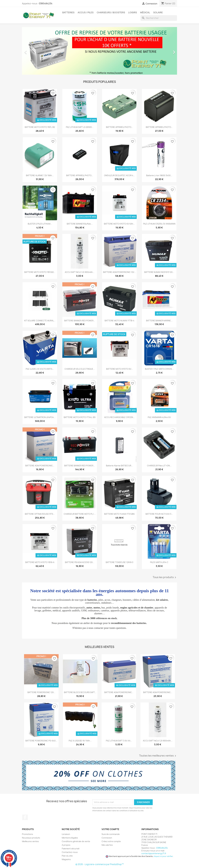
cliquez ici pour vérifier (163, 856)
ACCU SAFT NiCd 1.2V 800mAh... (80, 272)
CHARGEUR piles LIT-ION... (159, 466)
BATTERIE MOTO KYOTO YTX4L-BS (80, 417)
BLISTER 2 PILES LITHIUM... (40, 224)
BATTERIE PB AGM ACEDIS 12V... (80, 562)
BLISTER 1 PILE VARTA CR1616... (159, 369)
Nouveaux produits (31, 838)
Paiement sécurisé (71, 849)
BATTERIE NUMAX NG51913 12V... (159, 272)
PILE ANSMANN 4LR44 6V (159, 417)
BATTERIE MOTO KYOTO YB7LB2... (40, 272)
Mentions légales (70, 838)
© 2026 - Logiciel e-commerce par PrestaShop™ (100, 864)
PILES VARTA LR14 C (159, 562)
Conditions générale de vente (76, 841)
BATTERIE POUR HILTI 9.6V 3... (159, 514)
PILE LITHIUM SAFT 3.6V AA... (119, 741)
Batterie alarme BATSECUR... (119, 466)
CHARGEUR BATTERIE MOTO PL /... (80, 514)
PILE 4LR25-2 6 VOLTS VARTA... (40, 369)
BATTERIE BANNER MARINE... (159, 321)
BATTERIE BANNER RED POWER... (80, 466)
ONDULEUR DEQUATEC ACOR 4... (119, 175)
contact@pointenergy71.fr (154, 853)
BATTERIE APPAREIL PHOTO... (119, 127)
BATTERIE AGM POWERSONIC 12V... (119, 272)
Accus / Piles (86, 12)
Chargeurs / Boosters (111, 12)
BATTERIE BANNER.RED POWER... (80, 321)
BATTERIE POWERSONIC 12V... (41, 692)
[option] (99, 51)
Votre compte (110, 829)
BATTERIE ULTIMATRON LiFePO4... (40, 417)
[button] (34, 51)
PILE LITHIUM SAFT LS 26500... (80, 127)
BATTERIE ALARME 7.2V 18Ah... (40, 175)
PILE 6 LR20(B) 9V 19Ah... (80, 741)
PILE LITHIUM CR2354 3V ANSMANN (159, 224)
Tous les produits (165, 577)
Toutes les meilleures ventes (158, 756)
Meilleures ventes (30, 841)
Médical (145, 12)
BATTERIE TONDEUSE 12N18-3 (119, 562)
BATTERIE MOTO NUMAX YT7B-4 (119, 321)
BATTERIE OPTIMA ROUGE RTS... (40, 514)
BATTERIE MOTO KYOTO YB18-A (40, 562)
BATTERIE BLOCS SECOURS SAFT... (80, 692)
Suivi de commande (111, 834)
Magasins (66, 859)
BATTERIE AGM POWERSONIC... (40, 466)
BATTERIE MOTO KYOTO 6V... (119, 369)
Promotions (28, 834)
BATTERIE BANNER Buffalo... (80, 224)
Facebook (25, 817)
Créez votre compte (111, 841)
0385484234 (46, 3)
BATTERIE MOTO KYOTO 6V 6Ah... (119, 224)
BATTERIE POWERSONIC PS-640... (41, 741)
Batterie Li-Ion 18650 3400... (159, 175)
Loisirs (133, 12)
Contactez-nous (70, 852)
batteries (92, 600)
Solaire (158, 12)
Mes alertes (107, 845)
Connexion (107, 838)
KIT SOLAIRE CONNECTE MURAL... (40, 321)
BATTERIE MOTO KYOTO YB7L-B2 (40, 127)
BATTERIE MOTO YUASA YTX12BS (119, 514)
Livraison (66, 834)
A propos (66, 845)
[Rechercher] (159, 18)
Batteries (68, 12)
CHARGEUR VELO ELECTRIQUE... (80, 369)
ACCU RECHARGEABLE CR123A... (119, 417)
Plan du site (67, 856)
